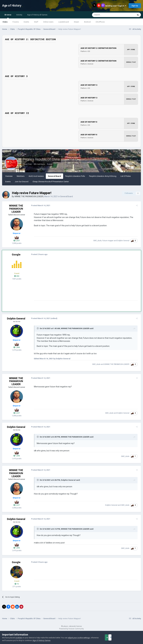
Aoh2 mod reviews (36, 176)
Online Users (48, 22)
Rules (50, 164)
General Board (54, 176)
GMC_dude (99, 241)
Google (16, 255)
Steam (76, 22)
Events (26, 22)
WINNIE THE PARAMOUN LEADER (29, 196)
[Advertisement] (65, 281)
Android (87, 22)
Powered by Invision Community (71, 629)
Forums (16, 22)
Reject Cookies (131, 637)
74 (17, 584)
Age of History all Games (37, 15)
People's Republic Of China (41, 159)
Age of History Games (50, 640)
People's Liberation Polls (75, 176)
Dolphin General (124, 241)
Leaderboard (64, 22)
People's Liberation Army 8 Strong (103, 176)
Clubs (5, 22)
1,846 (17, 347)
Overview (9, 176)
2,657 (17, 241)
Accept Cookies (110, 637)
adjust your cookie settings (79, 638)
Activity (19, 15)
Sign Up (135, 6)
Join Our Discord (22, 182)
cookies (19, 638)
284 (17, 276)
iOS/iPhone (100, 22)
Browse (8, 16)
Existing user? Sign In (116, 6)
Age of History (12, 6)
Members (21, 176)
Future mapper (109, 241)
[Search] (107, 15)
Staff (36, 22)
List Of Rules (126, 176)
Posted (40, 205)
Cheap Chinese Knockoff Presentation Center (51, 182)
